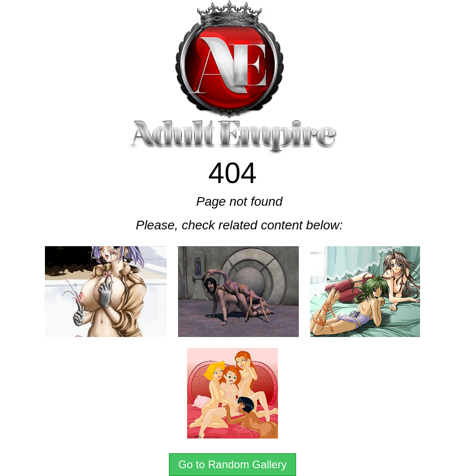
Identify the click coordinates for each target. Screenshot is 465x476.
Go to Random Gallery (233, 464)
